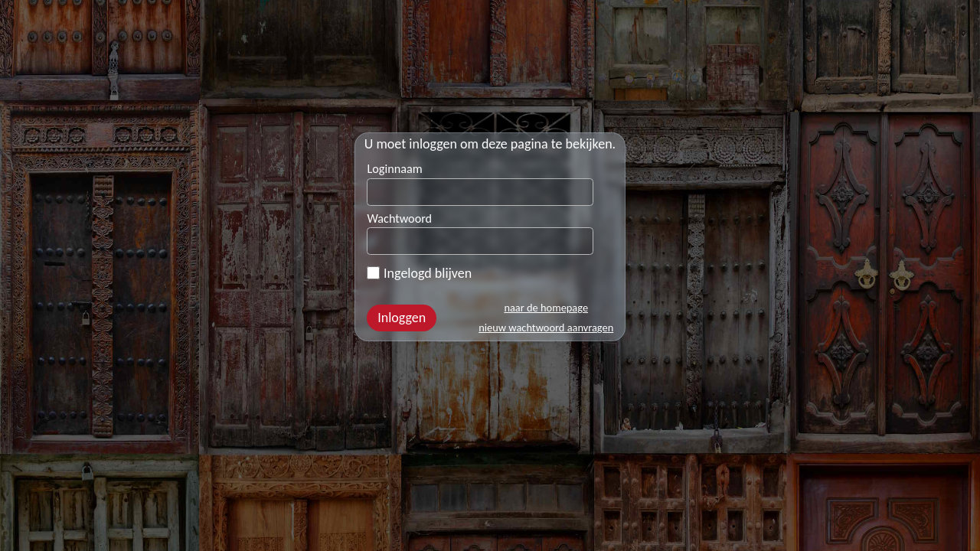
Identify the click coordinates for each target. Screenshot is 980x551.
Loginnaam (394, 169)
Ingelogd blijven (419, 273)
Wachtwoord (399, 218)
